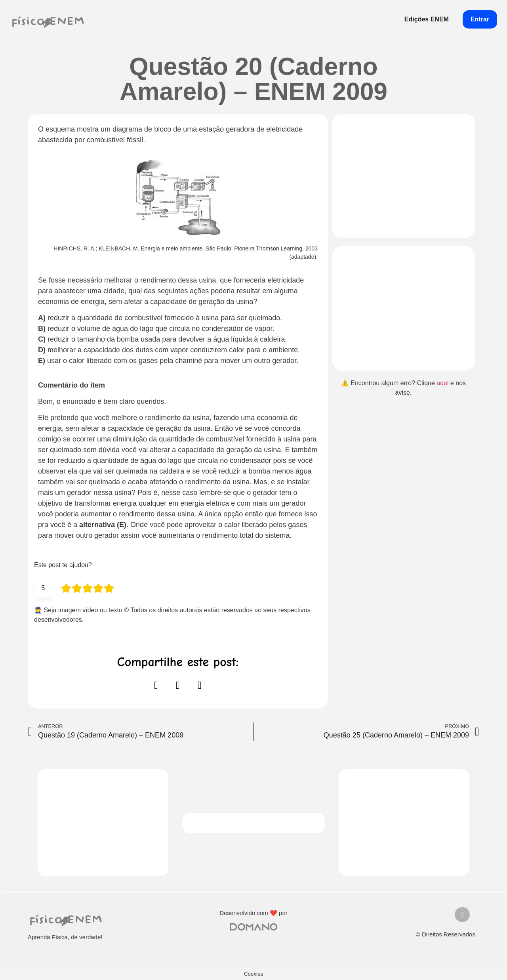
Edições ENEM (427, 19)
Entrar (480, 19)
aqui (442, 383)
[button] (156, 685)
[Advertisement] (403, 176)
